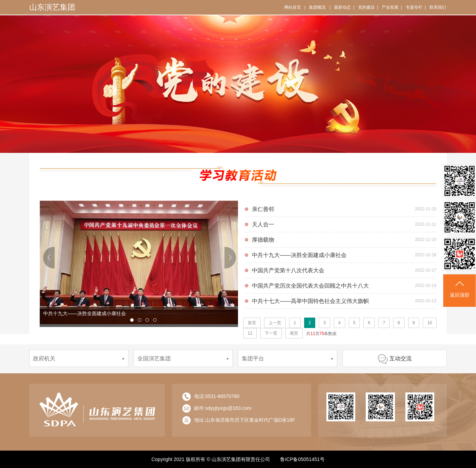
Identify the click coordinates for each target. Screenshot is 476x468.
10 (430, 323)
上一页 (275, 323)
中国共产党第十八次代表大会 (288, 270)
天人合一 (263, 224)
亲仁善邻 (263, 209)
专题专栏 (414, 7)
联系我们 (438, 7)
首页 (252, 323)
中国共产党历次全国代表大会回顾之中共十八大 (310, 286)
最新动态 (342, 7)
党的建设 (366, 7)
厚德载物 (263, 240)
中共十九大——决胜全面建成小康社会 (299, 255)
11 (250, 333)
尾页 (294, 333)
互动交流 (395, 358)
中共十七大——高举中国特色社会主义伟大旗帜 (310, 301)
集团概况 (317, 7)
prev (49, 258)
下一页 (271, 333)
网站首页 (293, 7)
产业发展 (390, 7)
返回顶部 (459, 288)
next (230, 258)
